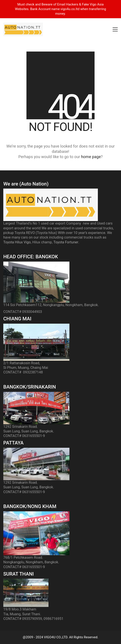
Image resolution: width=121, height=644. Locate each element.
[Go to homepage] (23, 29)
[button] (115, 29)
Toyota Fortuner (66, 242)
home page (91, 157)
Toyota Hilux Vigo (17, 242)
